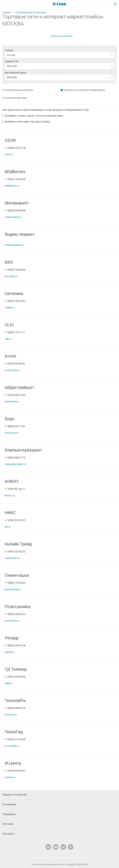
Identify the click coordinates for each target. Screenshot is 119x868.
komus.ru (10, 495)
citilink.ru (10, 308)
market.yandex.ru (14, 245)
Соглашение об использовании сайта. (48, 864)
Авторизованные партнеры (19, 90)
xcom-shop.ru (12, 370)
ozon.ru (9, 154)
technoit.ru (11, 715)
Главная (7, 12)
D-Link (85, 864)
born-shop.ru (12, 433)
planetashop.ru (13, 589)
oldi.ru (8, 339)
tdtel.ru (9, 683)
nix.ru (8, 527)
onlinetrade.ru (12, 558)
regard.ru (10, 652)
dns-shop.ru (11, 276)
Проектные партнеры (16, 98)
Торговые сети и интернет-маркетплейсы (84, 90)
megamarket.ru (13, 217)
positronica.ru (12, 621)
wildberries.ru (12, 186)
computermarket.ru (15, 464)
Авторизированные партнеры (31, 12)
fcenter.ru (10, 777)
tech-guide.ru (12, 746)
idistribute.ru (12, 401)
